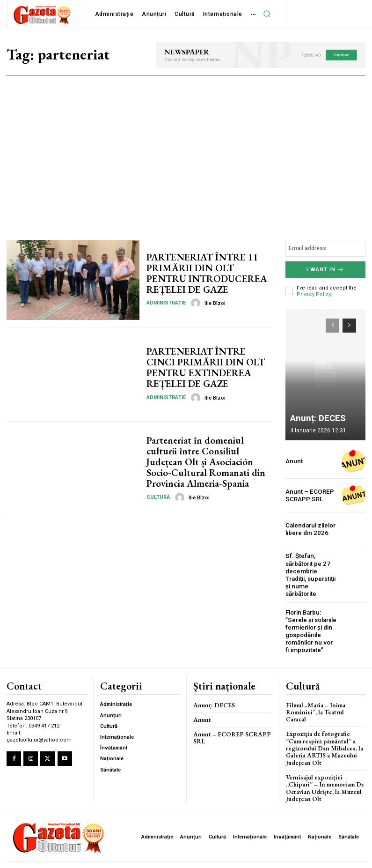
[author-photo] (197, 303)
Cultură (158, 496)
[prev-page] (332, 326)
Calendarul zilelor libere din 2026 (310, 529)
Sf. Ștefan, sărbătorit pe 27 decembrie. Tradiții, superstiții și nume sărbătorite (310, 574)
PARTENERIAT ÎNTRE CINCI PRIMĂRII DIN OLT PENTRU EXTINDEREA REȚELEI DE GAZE (209, 368)
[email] (325, 248)
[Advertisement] (186, 146)
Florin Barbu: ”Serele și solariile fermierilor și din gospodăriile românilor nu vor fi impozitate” (311, 629)
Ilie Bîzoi (215, 303)
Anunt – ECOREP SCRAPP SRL (308, 495)
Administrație (166, 302)
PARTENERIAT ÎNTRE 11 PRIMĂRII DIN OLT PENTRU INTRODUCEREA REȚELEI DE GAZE (209, 274)
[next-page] (349, 326)
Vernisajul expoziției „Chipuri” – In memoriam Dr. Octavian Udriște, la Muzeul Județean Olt (324, 775)
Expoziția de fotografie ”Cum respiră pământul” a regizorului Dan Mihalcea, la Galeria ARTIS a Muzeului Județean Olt (325, 737)
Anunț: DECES (314, 419)
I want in (325, 270)
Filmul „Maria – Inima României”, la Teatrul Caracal (325, 706)
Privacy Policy (314, 294)
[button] (267, 14)
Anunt (293, 462)
